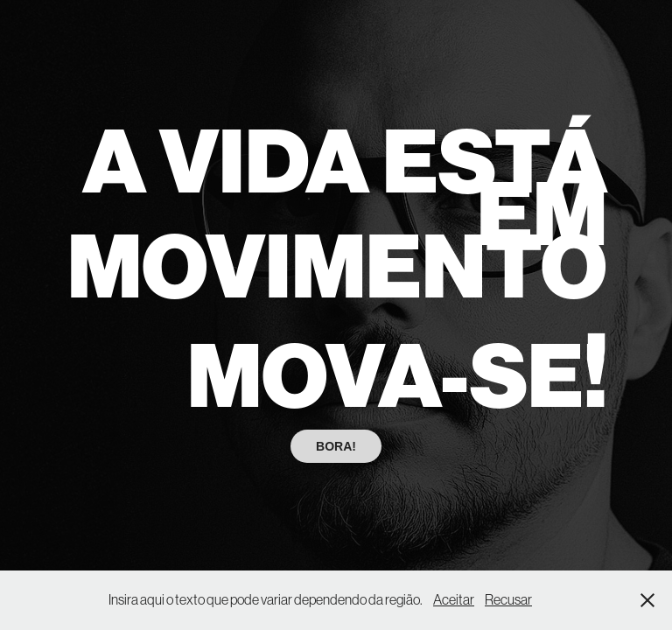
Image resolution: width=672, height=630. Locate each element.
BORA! (336, 446)
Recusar (508, 599)
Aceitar (454, 599)
